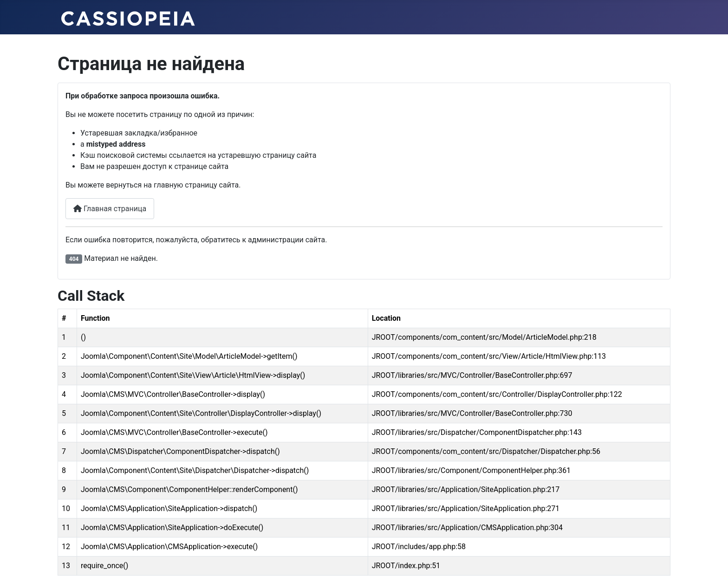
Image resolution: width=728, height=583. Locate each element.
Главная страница (110, 209)
